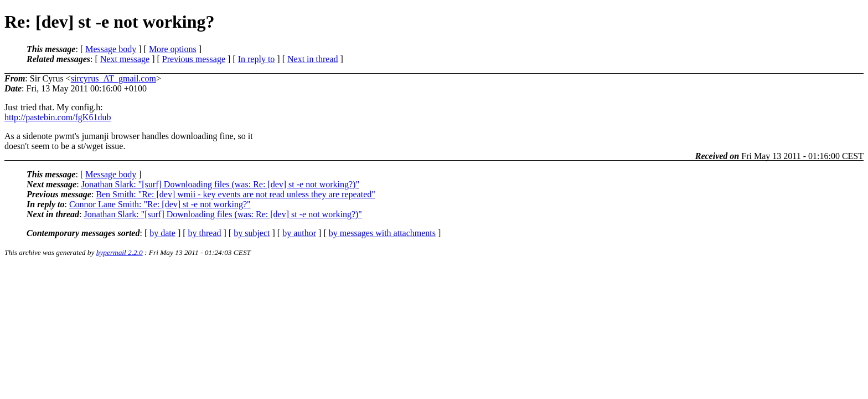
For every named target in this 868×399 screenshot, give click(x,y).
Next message (125, 59)
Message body (111, 49)
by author (299, 233)
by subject (252, 233)
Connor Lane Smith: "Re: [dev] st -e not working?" (160, 204)
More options (173, 49)
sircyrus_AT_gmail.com (113, 78)
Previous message (194, 59)
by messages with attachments (382, 233)
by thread (205, 233)
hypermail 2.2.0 (120, 252)
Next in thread (313, 59)
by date (162, 233)
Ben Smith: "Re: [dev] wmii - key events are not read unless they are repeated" (235, 194)
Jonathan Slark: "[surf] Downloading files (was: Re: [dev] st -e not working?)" (220, 184)
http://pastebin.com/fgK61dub (58, 117)
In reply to (257, 59)
